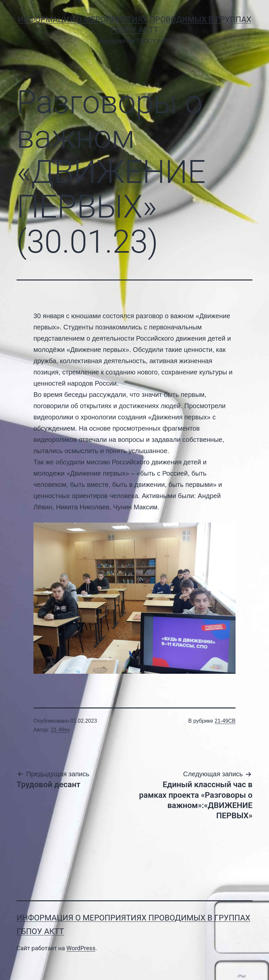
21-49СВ (225, 721)
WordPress (81, 948)
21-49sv (60, 730)
